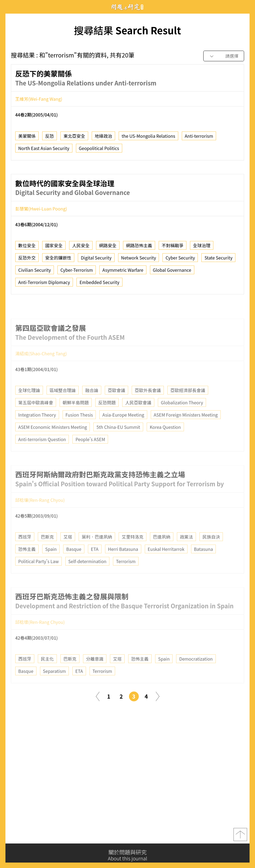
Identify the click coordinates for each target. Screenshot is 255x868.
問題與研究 (128, 7)
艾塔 (68, 549)
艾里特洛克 (133, 549)
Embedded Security (99, 284)
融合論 (92, 403)
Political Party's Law (39, 574)
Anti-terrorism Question (42, 452)
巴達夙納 (162, 549)
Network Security (139, 260)
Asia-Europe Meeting (123, 427)
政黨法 (186, 549)
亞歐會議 (116, 403)
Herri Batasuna (123, 561)
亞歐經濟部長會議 (188, 403)
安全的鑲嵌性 (58, 260)
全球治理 (202, 247)
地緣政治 (103, 138)
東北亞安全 (74, 138)
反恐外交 (27, 260)
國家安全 (54, 247)
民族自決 (211, 549)
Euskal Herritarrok (166, 561)
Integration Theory (37, 427)
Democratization (196, 671)
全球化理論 (29, 403)
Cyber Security (180, 260)
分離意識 (95, 671)
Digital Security (96, 260)
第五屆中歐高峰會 (36, 415)
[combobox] (224, 56)
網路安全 (108, 247)
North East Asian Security (44, 150)
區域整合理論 (63, 403)
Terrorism (126, 574)
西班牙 (25, 549)
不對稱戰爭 (173, 247)
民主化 (47, 671)
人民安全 (81, 247)
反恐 (50, 138)
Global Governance (172, 272)
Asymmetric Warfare (123, 272)
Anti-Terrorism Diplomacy (44, 284)
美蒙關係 (27, 138)
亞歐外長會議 (148, 403)
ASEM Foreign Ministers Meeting (186, 427)
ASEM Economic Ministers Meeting (53, 439)
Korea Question (165, 439)
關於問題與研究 (127, 855)
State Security (218, 260)
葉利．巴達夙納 (97, 549)
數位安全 (27, 247)
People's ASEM (90, 452)
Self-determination (87, 574)
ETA (95, 561)
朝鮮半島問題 (76, 415)
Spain (51, 561)
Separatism (54, 683)
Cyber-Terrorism (77, 272)
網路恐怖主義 (139, 247)
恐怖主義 (27, 561)
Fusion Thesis (79, 427)
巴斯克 (47, 549)
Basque (74, 561)
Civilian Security (35, 272)
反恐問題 (107, 415)
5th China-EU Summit (118, 439)
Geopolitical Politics (99, 150)
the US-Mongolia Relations (148, 138)
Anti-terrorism (199, 138)
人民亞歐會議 (138, 415)
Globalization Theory (182, 415)
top (240, 837)
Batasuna (204, 561)
